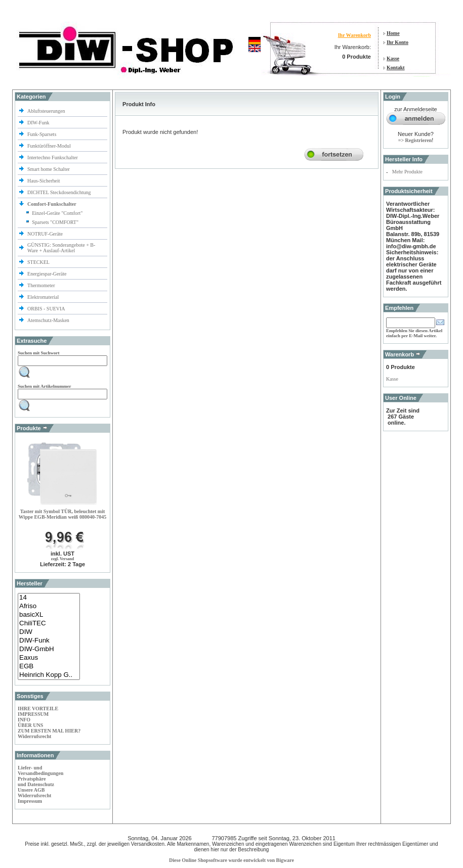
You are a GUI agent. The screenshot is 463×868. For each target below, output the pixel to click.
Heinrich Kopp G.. (49, 675)
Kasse (393, 58)
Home (393, 33)
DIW (49, 632)
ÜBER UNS (30, 725)
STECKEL (38, 262)
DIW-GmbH (49, 649)
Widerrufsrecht (34, 736)
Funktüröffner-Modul (49, 146)
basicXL (49, 615)
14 (49, 598)
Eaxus (49, 658)
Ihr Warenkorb (354, 35)
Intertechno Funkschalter (53, 157)
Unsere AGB (31, 790)
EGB (49, 667)
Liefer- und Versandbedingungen (40, 770)
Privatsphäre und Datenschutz (36, 782)
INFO (24, 720)
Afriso (49, 606)
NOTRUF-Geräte (45, 234)
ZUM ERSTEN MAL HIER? (49, 731)
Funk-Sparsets (43, 134)
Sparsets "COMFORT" (55, 222)
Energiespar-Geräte (47, 274)
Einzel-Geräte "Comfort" (57, 213)
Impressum (30, 801)
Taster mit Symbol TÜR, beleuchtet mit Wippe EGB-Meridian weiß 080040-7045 (62, 514)
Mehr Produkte (407, 172)
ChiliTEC (49, 624)
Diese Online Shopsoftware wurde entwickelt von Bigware (231, 860)
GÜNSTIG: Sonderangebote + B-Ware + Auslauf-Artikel (61, 248)
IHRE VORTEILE (38, 709)
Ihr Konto (397, 42)
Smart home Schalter (49, 169)
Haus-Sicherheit (44, 181)
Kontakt (396, 67)
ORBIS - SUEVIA (47, 309)
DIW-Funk (39, 123)
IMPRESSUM (33, 714)
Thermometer (42, 285)
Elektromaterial (44, 297)
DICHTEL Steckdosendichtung (59, 192)
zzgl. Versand (62, 559)
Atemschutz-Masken (48, 320)
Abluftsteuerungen (47, 111)
